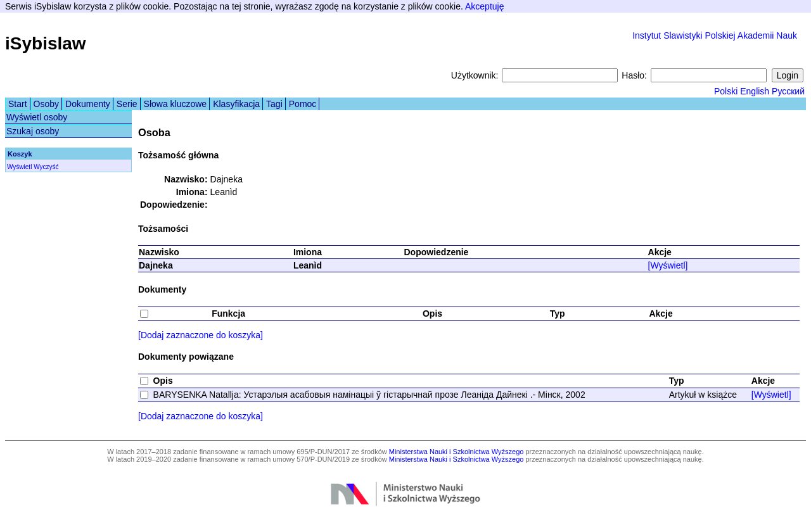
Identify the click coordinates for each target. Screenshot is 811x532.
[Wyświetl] (668, 265)
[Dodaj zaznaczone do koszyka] (201, 335)
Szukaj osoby (33, 131)
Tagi (274, 104)
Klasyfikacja (236, 104)
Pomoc (303, 104)
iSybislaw (46, 43)
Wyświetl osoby (37, 117)
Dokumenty (88, 104)
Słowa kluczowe (176, 104)
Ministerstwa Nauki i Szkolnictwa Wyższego (457, 452)
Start (18, 104)
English (755, 91)
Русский (788, 91)
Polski (726, 91)
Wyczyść (46, 167)
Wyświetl (19, 167)
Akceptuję (484, 6)
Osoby (46, 104)
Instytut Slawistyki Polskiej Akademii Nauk (715, 35)
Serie (127, 104)
